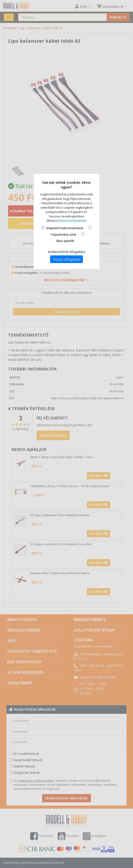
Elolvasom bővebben (72, 221)
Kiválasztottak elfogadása (67, 252)
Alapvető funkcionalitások (65, 228)
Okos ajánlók (65, 241)
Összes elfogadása (67, 259)
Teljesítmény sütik (63, 234)
